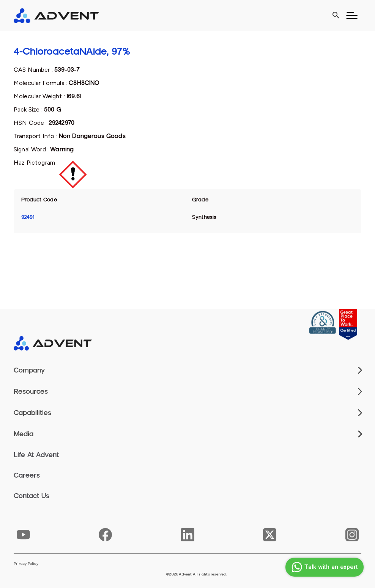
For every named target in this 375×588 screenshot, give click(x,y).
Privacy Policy (26, 564)
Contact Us (32, 496)
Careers (27, 475)
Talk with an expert (324, 567)
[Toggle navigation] (352, 16)
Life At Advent (36, 455)
